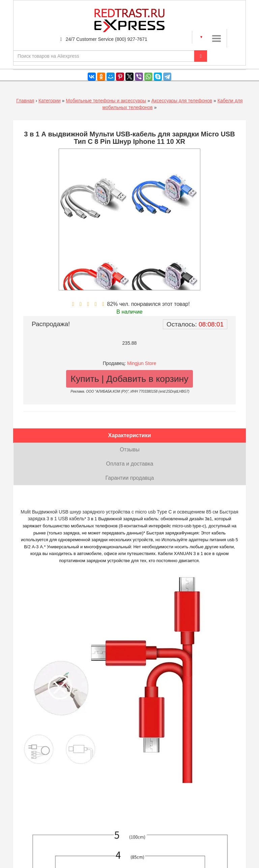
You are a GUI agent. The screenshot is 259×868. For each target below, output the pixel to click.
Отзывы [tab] (130, 450)
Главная (25, 101)
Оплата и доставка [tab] (130, 464)
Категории (50, 101)
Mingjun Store (142, 363)
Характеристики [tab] (129, 435)
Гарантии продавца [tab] (130, 478)
